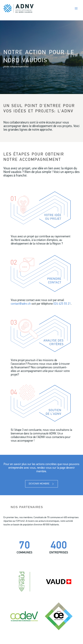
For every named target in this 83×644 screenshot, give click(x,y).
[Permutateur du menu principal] (76, 8)
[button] (41, 484)
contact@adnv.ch (21, 304)
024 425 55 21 (62, 304)
